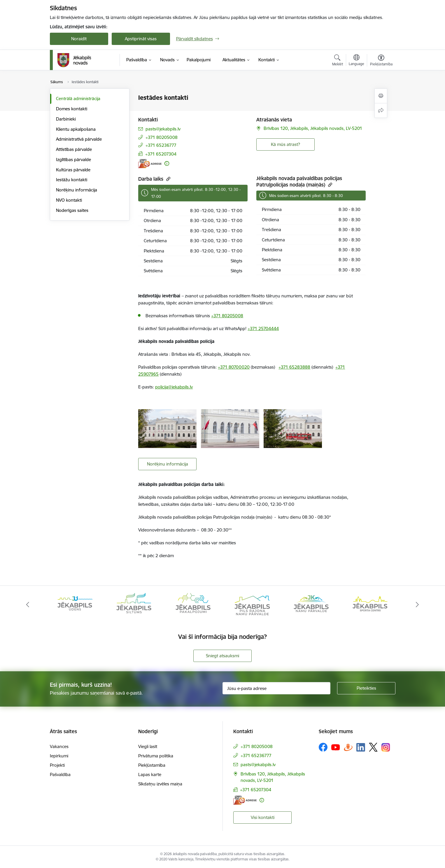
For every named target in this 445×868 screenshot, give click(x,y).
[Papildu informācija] (167, 163)
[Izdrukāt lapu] (381, 96)
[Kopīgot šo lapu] (381, 110)
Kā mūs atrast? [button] (285, 144)
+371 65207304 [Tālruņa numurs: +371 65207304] (161, 154)
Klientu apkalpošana (76, 129)
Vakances (59, 746)
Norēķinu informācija (77, 190)
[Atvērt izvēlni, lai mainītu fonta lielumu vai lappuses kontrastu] (381, 61)
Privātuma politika (156, 756)
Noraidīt (79, 39)
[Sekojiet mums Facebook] (323, 747)
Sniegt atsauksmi (222, 656)
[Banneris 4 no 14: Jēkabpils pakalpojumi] (193, 604)
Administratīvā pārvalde (79, 139)
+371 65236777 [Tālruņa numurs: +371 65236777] (161, 145)
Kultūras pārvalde (73, 170)
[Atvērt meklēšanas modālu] (338, 61)
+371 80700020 (234, 367)
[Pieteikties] (366, 688)
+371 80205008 (227, 316)
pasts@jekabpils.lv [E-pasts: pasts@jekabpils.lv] (163, 129)
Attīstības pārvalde (74, 149)
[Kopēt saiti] (168, 179)
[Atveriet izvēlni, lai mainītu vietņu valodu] (356, 61)
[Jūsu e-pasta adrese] (276, 688)
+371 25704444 (263, 328)
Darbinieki (66, 119)
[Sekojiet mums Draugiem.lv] (348, 747)
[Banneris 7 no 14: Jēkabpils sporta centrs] (370, 604)
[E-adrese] (150, 164)
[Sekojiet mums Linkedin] (361, 747)
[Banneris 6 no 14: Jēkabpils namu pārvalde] (311, 604)
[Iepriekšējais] (28, 605)
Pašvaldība (60, 774)
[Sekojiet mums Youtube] (336, 747)
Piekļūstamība (152, 765)
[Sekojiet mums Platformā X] (373, 747)
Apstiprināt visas (141, 39)
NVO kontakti (69, 200)
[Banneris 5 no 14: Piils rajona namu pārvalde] (252, 604)
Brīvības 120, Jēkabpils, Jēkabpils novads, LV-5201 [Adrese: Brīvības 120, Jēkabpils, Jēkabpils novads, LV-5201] (313, 128)
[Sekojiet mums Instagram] (386, 747)
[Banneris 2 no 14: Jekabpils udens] (75, 604)
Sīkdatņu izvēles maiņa (160, 784)
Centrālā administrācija (78, 99)
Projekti (57, 765)
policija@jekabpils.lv (174, 387)
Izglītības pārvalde (73, 160)
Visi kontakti (263, 817)
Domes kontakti (72, 109)
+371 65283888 (294, 367)
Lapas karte (150, 774)
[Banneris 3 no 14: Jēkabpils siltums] (134, 604)
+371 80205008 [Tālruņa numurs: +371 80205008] (162, 137)
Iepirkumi (59, 756)
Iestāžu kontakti (72, 180)
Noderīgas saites (72, 210)
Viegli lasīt (148, 746)
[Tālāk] (418, 605)
